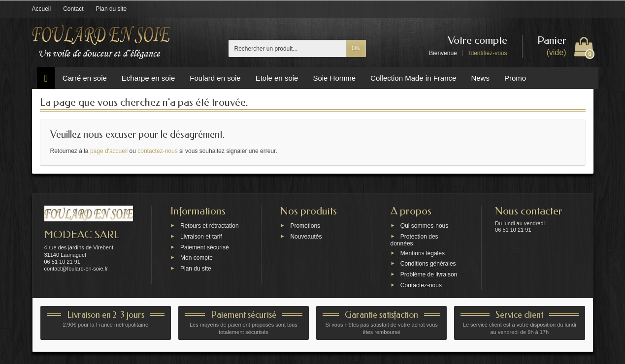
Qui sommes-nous (424, 226)
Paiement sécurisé (205, 247)
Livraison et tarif (201, 236)
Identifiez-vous (488, 53)
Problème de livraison (429, 274)
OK (356, 48)
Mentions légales (423, 253)
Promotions (305, 226)
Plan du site (196, 269)
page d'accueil (109, 151)
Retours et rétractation (210, 226)
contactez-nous (157, 151)
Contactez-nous (421, 285)
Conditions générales (428, 264)
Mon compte (197, 258)
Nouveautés (306, 236)
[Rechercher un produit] (288, 48)
